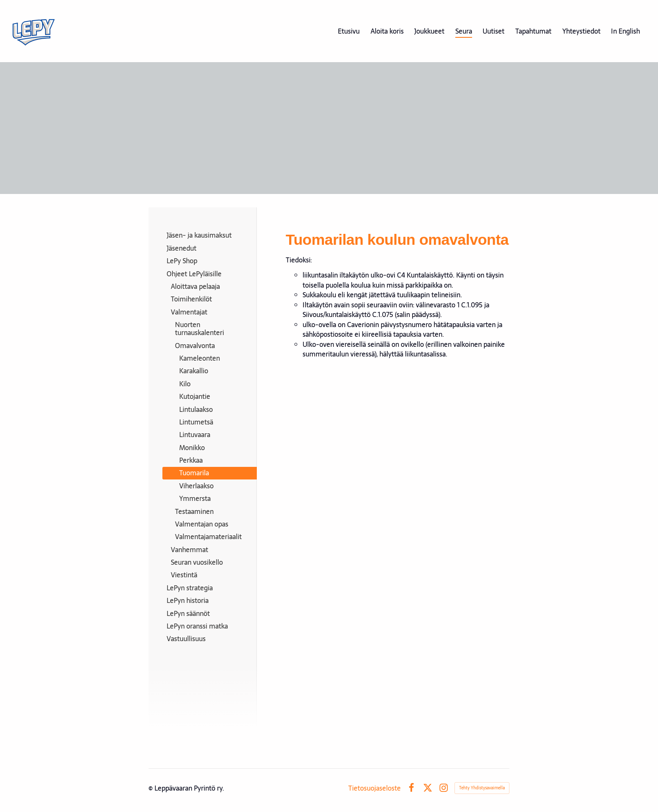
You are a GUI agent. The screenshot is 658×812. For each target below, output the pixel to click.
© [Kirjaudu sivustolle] (151, 788)
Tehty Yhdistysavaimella (482, 788)
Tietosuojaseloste (375, 788)
